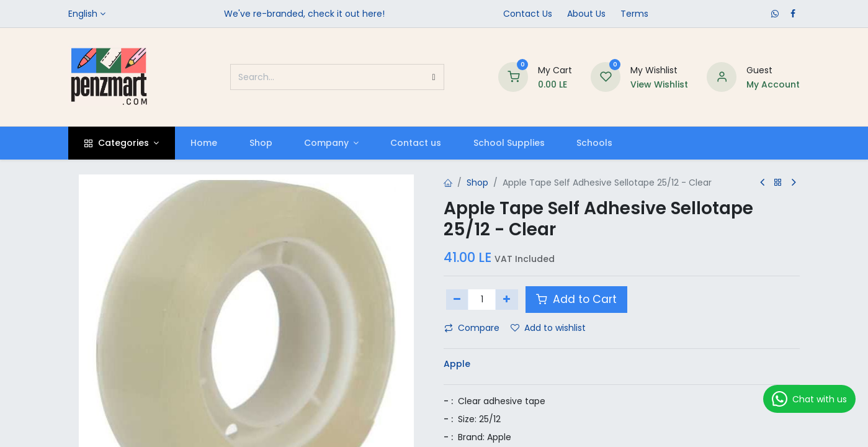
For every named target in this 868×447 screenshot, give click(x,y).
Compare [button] (472, 328)
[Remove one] (458, 299)
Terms (634, 14)
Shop (477, 183)
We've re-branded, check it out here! (304, 14)
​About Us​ (586, 14)
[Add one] (507, 299)
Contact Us (528, 14)
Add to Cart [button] (576, 299)
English (83, 14)
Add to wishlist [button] (548, 328)
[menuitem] (204, 143)
